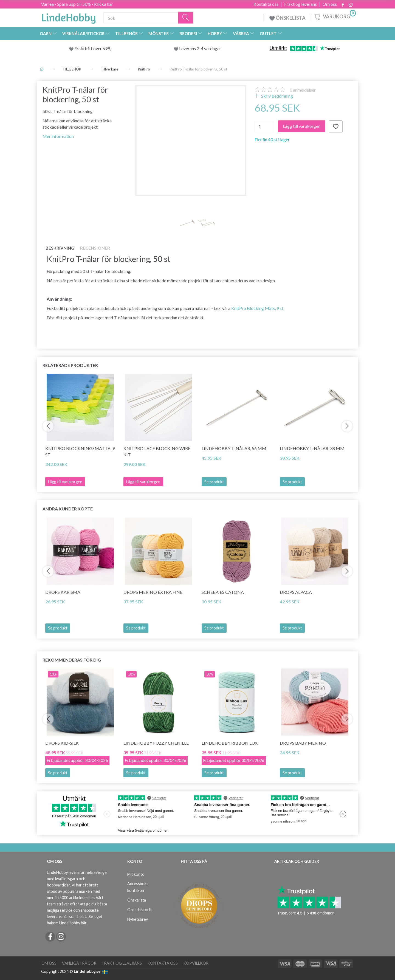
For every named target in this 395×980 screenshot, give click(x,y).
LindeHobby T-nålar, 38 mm (312, 448)
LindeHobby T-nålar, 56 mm (234, 448)
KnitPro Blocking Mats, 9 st (257, 308)
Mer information (58, 136)
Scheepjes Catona (223, 592)
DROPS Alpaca (296, 592)
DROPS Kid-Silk (62, 743)
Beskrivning (60, 248)
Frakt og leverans (301, 4)
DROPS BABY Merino (303, 743)
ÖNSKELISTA (287, 18)
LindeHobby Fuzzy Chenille (156, 743)
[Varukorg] (335, 16)
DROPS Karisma (63, 592)
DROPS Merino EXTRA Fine (153, 592)
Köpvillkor (196, 963)
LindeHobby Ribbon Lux (230, 743)
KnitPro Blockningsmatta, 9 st (80, 451)
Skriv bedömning (277, 96)
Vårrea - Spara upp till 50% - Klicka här (77, 4)
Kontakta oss (266, 4)
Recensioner (95, 248)
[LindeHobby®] (69, 17)
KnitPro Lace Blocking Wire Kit (157, 451)
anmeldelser (303, 90)
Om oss (330, 4)
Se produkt (214, 482)
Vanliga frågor (79, 963)
